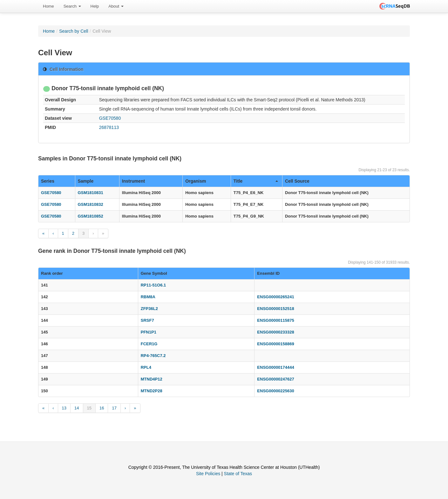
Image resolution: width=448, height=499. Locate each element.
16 (102, 408)
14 (77, 408)
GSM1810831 (91, 193)
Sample (86, 181)
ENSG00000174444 (275, 367)
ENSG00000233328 (275, 332)
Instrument (133, 181)
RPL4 (146, 367)
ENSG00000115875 (275, 320)
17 (114, 408)
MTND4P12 (152, 379)
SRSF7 (147, 320)
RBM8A (148, 297)
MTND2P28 (152, 391)
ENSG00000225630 (275, 391)
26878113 (109, 127)
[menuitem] (48, 6)
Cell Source (297, 181)
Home (48, 6)
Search (72, 6)
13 (64, 408)
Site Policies (208, 474)
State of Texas (238, 474)
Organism (196, 181)
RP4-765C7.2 (153, 356)
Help (95, 6)
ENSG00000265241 (275, 297)
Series (48, 181)
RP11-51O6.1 (153, 285)
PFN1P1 (149, 332)
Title (256, 181)
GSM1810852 (91, 216)
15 (89, 408)
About (116, 6)
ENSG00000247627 (275, 379)
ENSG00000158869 (275, 344)
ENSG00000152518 (275, 309)
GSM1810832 (91, 204)
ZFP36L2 (149, 309)
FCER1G (149, 344)
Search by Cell (74, 31)
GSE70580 (110, 118)
